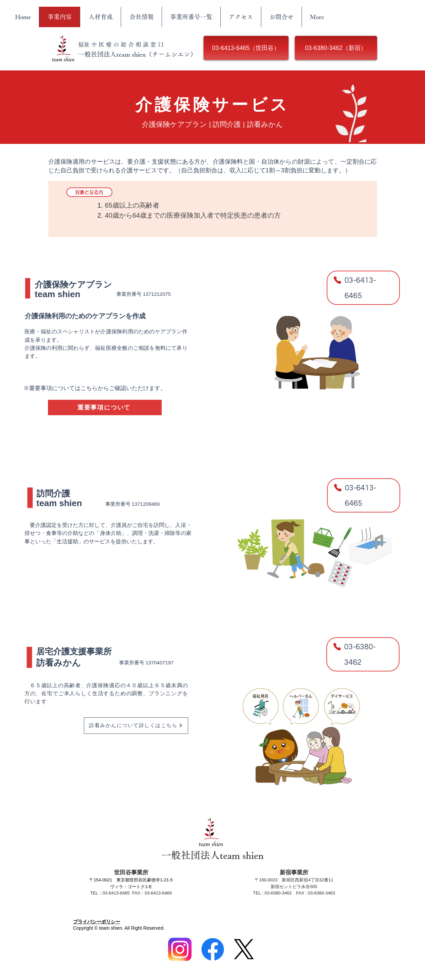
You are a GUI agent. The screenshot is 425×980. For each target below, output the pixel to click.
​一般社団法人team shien (213, 855)
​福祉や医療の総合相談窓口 (122, 44)
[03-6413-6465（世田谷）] (246, 48)
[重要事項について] (105, 407)
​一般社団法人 (97, 54)
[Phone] (337, 280)
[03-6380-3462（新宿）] (336, 48)
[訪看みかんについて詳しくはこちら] (136, 726)
